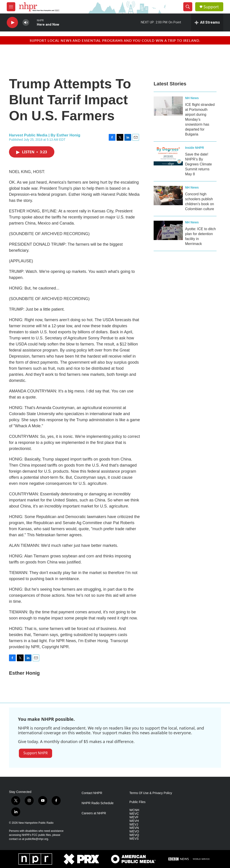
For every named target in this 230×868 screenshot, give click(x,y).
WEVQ (134, 835)
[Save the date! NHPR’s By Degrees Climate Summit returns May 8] (168, 156)
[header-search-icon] (188, 7)
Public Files (137, 802)
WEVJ (134, 825)
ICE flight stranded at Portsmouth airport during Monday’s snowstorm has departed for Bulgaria (200, 119)
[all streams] (207, 22)
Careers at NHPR (94, 813)
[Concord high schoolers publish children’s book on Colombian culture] (168, 196)
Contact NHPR (92, 793)
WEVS (134, 839)
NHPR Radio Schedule (97, 803)
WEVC (134, 814)
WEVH (134, 821)
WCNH (134, 810)
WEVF (134, 817)
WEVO (134, 831)
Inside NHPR (195, 148)
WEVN (134, 828)
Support (211, 7)
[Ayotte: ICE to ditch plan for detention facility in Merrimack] (168, 230)
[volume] (26, 23)
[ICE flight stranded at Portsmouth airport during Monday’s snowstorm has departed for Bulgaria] (168, 106)
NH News (192, 98)
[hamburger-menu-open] (11, 7)
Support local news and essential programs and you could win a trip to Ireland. (115, 40)
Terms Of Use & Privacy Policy (151, 793)
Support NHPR (35, 753)
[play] (12, 23)
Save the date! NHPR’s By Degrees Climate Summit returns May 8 (198, 164)
